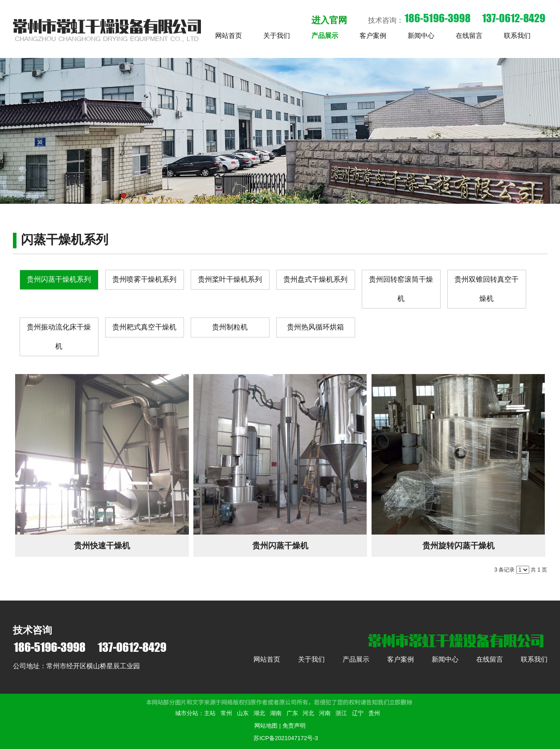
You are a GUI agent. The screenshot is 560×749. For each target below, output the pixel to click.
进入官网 (329, 20)
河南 (325, 713)
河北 (308, 713)
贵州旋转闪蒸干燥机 (458, 546)
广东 (292, 713)
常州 (226, 713)
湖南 (276, 713)
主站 (210, 713)
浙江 (341, 713)
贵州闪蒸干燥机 (280, 546)
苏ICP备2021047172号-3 (286, 738)
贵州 (374, 713)
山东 (243, 713)
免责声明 (294, 726)
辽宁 (358, 713)
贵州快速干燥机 (102, 546)
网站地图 (266, 726)
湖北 (259, 713)
